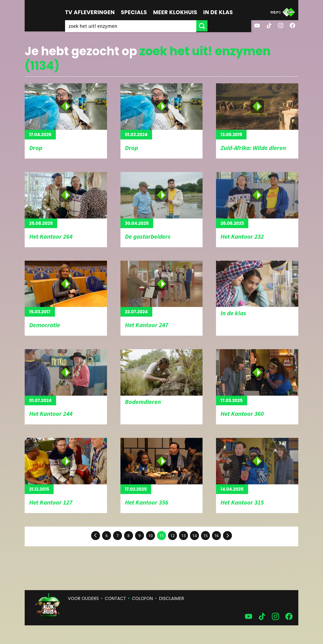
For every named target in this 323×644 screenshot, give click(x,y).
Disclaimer (172, 599)
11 (161, 536)
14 (194, 536)
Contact (115, 599)
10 (151, 536)
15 (205, 536)
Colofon (142, 599)
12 (172, 536)
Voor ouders (83, 599)
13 (183, 536)
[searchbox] (153, 26)
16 (216, 536)
